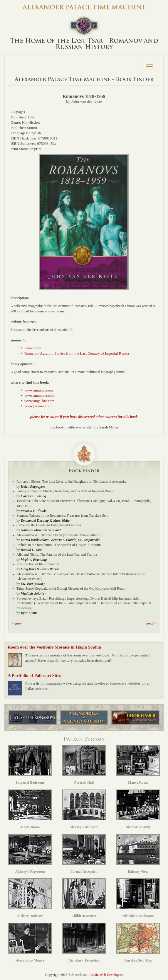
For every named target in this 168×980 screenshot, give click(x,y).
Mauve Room (138, 765)
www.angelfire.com (39, 401)
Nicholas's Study (138, 809)
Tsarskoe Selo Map (138, 943)
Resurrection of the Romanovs (38, 564)
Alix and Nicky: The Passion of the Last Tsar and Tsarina (57, 554)
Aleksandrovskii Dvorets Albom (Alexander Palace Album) (58, 535)
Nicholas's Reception (84, 943)
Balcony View (138, 854)
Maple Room (30, 809)
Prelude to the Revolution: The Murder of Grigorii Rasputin (59, 545)
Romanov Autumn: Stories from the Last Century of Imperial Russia (77, 353)
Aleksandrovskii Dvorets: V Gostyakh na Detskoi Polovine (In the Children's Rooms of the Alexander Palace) (81, 577)
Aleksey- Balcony (30, 898)
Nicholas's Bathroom (138, 898)
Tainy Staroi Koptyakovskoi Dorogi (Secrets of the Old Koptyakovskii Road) (71, 588)
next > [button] (151, 623)
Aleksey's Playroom (30, 854)
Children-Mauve (84, 898)
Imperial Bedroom (30, 765)
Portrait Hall (84, 765)
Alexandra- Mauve (30, 943)
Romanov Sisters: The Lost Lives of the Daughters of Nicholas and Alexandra (72, 482)
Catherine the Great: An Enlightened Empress (49, 525)
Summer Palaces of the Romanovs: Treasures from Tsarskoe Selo (62, 515)
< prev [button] (17, 623)
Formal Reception (84, 854)
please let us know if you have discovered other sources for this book (84, 417)
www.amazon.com (39, 390)
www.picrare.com (38, 406)
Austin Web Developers (106, 975)
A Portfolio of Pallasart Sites (34, 676)
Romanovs (33, 348)
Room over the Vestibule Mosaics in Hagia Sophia (54, 647)
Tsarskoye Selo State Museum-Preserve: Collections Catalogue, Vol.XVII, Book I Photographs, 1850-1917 (84, 503)
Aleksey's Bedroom (84, 809)
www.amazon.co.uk (40, 395)
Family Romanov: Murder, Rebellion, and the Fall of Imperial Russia (65, 491)
